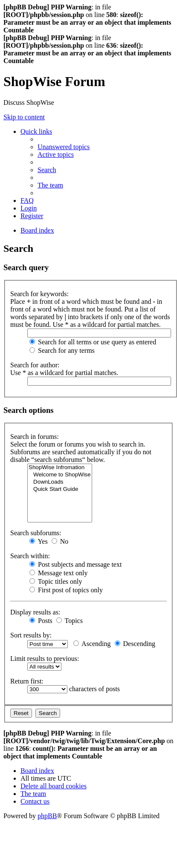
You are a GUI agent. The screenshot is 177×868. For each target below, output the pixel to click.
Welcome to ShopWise (60, 475)
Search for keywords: (39, 294)
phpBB (47, 816)
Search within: (30, 556)
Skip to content (24, 117)
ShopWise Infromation (60, 468)
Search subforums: (36, 533)
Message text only (58, 573)
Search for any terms (62, 350)
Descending (135, 644)
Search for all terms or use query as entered (93, 342)
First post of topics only (66, 590)
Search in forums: (35, 437)
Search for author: (35, 365)
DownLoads (60, 482)
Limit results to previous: (45, 659)
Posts (41, 621)
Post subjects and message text (75, 564)
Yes (39, 541)
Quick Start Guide (60, 489)
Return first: (27, 681)
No (60, 541)
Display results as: (35, 612)
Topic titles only (56, 581)
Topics (70, 621)
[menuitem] (64, 147)
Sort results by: (31, 635)
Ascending (92, 644)
